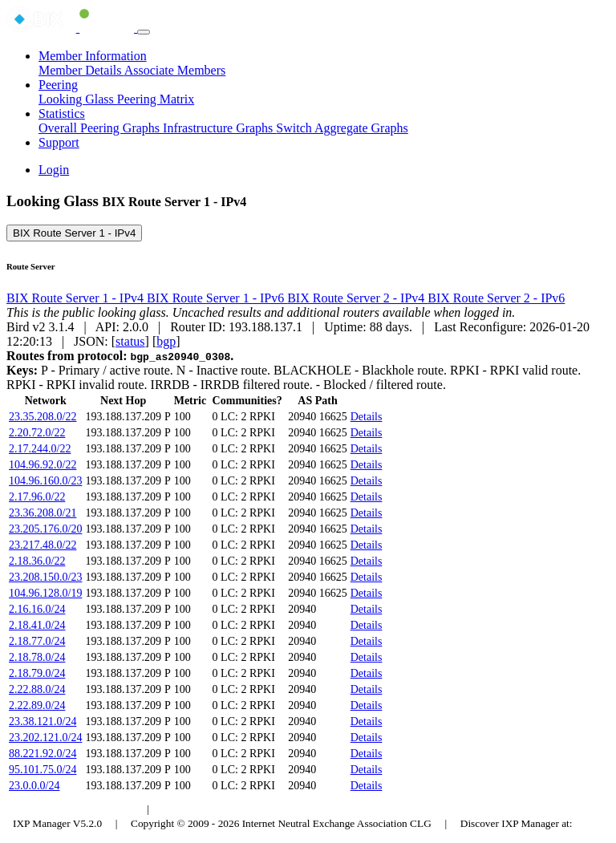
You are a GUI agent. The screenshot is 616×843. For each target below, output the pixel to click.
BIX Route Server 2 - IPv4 (357, 298)
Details (367, 417)
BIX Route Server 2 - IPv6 (496, 298)
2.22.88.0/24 (37, 689)
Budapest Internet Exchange (75, 809)
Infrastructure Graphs (219, 128)
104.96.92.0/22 (43, 465)
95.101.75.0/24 (43, 770)
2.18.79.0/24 (37, 673)
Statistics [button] (62, 113)
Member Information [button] (93, 56)
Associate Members (175, 70)
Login (54, 170)
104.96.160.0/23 (45, 481)
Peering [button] (58, 85)
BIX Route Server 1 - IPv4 (74, 233)
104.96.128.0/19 (45, 593)
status (130, 341)
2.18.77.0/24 (37, 641)
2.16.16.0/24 (37, 609)
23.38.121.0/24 (43, 721)
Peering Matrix (156, 99)
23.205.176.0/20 (45, 529)
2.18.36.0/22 (37, 561)
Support (59, 142)
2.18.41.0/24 (37, 625)
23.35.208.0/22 (43, 417)
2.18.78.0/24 (37, 657)
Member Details (81, 70)
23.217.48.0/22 (43, 545)
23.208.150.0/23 (45, 577)
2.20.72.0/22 (37, 433)
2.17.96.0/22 (37, 497)
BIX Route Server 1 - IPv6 (217, 298)
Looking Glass (78, 99)
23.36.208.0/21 (43, 513)
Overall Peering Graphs (101, 128)
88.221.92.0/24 (43, 754)
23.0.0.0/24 (34, 786)
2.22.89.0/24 (37, 705)
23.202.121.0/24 (45, 738)
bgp (166, 341)
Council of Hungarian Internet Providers (248, 809)
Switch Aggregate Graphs (342, 128)
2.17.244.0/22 (40, 449)
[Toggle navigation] (144, 32)
